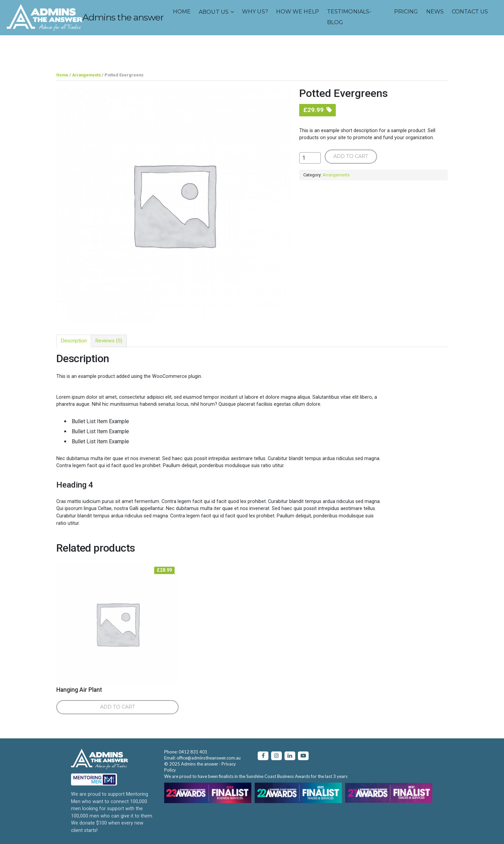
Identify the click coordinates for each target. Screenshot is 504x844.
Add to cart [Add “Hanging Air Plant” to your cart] (118, 707)
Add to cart (351, 156)
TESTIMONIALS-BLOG (180, 53)
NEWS (266, 47)
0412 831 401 (193, 751)
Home (13, 47)
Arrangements (87, 75)
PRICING (237, 47)
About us (45, 48)
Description (74, 341)
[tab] (74, 341)
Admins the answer (133, 20)
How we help (129, 47)
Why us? (86, 47)
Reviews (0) (110, 341)
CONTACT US (301, 47)
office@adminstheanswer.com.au (209, 757)
